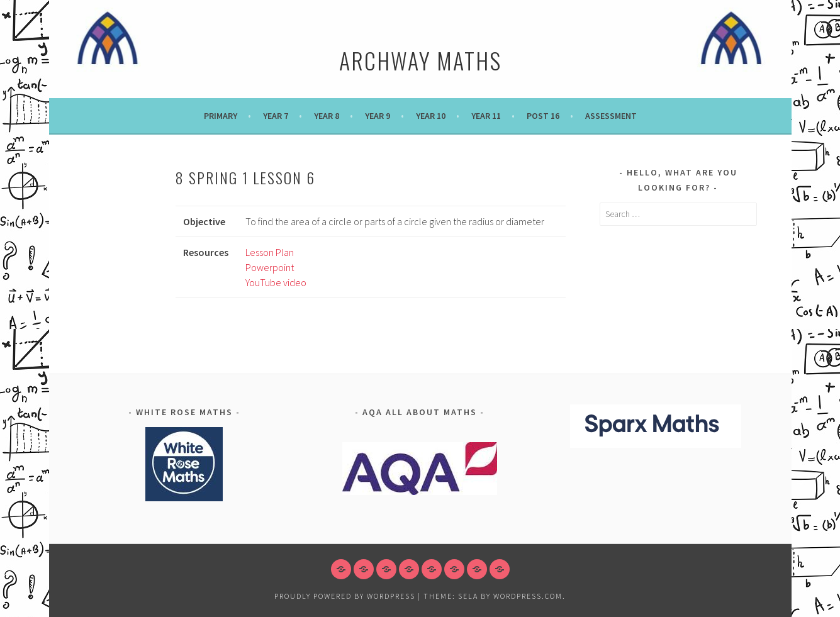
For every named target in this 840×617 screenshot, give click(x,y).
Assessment (611, 116)
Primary (221, 116)
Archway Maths (420, 60)
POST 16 (543, 116)
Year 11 (486, 116)
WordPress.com (528, 596)
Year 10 (431, 116)
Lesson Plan (270, 252)
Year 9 (378, 116)
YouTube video (276, 282)
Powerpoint (270, 267)
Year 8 (327, 116)
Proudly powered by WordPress (345, 596)
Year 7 (276, 116)
